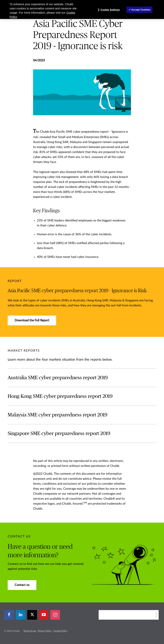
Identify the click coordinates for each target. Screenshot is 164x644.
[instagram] (55, 615)
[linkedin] (21, 615)
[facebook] (9, 615)
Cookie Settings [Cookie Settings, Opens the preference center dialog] (110, 10)
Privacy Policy (45, 631)
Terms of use (30, 631)
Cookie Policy (60, 631)
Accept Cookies (141, 10)
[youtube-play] (44, 615)
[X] (32, 615)
